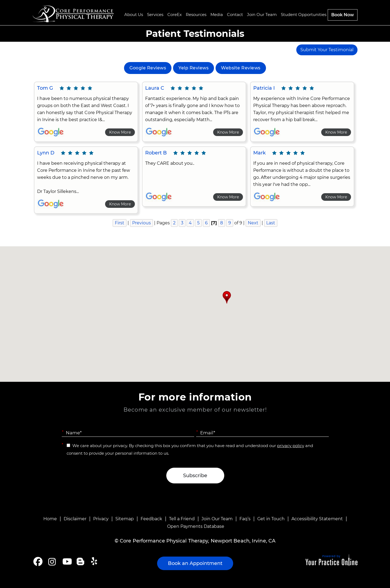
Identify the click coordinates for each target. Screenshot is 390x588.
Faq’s (245, 519)
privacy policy (291, 446)
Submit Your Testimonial (327, 50)
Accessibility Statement (317, 519)
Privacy (101, 519)
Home (50, 519)
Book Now (343, 15)
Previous (142, 223)
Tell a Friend (182, 519)
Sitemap (125, 519)
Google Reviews (148, 68)
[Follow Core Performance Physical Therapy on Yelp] (95, 561)
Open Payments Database (196, 526)
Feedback (151, 519)
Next (253, 223)
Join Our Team (217, 519)
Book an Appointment (195, 563)
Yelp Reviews (194, 68)
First (120, 223)
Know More (120, 132)
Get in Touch (271, 519)
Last (271, 223)
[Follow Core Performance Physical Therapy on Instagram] (52, 561)
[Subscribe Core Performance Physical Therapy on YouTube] (66, 561)
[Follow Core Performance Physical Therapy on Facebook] (38, 561)
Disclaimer (75, 519)
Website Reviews (241, 68)
